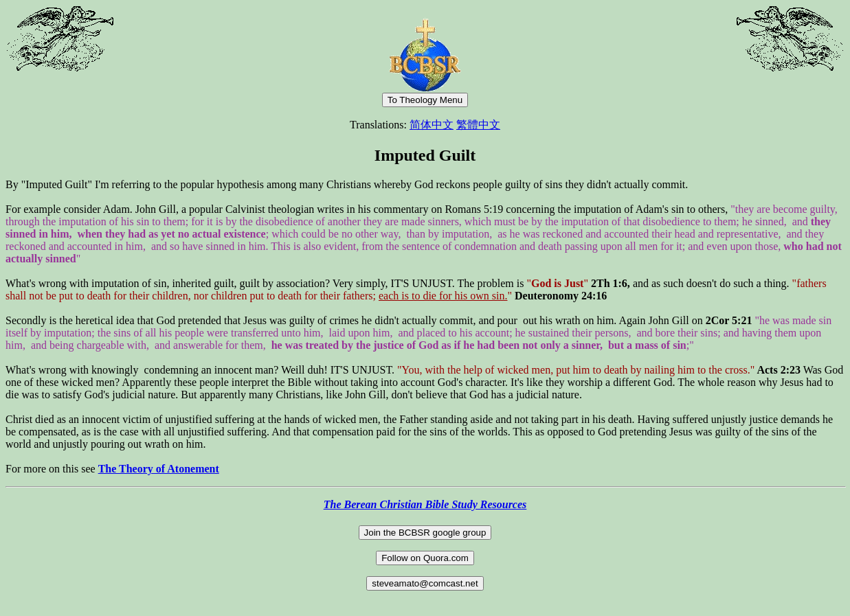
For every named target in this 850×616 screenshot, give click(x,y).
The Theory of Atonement (159, 469)
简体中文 (432, 125)
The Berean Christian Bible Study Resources (425, 504)
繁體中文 (478, 125)
